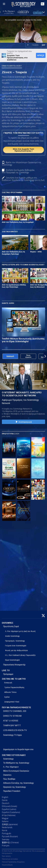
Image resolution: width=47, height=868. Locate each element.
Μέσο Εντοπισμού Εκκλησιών (16, 771)
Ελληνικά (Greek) (9, 806)
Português (7, 833)
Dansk (5, 800)
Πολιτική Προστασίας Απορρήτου (13, 862)
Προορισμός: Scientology (15, 641)
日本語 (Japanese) (10, 824)
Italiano (5, 821)
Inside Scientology (12, 636)
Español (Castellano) (11, 812)
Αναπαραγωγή (23, 422)
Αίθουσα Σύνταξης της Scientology (18, 783)
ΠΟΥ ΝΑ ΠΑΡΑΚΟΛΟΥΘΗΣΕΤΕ (16, 707)
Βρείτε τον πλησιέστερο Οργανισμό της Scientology (22, 164)
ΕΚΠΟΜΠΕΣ (8, 623)
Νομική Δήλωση (7, 865)
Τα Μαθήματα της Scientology (16, 763)
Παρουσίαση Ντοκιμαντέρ (14, 665)
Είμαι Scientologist (12, 660)
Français (6, 845)
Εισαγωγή (8, 683)
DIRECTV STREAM (12, 716)
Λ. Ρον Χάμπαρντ (11, 767)
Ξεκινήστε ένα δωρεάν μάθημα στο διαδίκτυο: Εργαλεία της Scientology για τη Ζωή (23, 179)
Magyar (5, 818)
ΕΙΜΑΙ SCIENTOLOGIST (12, 66)
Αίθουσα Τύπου (10, 692)
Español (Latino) (9, 809)
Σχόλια (7, 697)
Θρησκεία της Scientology (14, 787)
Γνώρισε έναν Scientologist (16, 646)
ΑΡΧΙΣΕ (41, 55)
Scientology (8, 759)
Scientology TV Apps (12, 735)
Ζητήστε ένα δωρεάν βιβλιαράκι (18, 171)
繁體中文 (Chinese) (10, 842)
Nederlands (7, 827)
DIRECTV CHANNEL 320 (15, 711)
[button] (45, 356)
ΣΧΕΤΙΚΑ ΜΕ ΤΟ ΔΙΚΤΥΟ (14, 679)
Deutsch (6, 803)
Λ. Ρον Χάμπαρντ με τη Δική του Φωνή (20, 631)
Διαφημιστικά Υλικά (12, 702)
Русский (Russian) (10, 836)
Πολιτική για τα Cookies (10, 859)
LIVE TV (6, 670)
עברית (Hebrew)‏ (9, 815)
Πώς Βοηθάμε (9, 779)
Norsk (5, 830)
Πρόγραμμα (8, 674)
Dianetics (7, 775)
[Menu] (4, 4)
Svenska (6, 839)
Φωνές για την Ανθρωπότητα (16, 650)
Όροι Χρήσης (6, 856)
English (5, 797)
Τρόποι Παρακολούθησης (14, 687)
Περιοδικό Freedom (12, 791)
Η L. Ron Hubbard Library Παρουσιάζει (20, 655)
